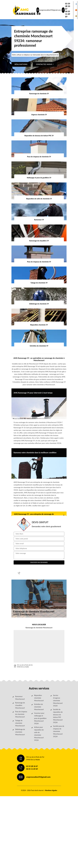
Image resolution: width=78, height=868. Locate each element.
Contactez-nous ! (45, 64)
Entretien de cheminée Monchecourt (39, 707)
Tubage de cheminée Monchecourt (20, 723)
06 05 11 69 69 (68, 14)
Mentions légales (51, 790)
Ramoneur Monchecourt (20, 698)
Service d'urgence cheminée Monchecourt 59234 (58, 701)
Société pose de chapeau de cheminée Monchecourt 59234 (59, 731)
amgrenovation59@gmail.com (50, 10)
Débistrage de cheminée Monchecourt (20, 732)
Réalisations (21, 64)
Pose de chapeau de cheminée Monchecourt (21, 714)
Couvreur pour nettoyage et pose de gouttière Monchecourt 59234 (40, 718)
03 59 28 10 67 (68, 6)
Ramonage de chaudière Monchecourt (20, 705)
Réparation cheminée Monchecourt (39, 698)
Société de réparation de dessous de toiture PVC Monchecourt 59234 (58, 716)
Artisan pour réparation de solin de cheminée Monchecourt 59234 (39, 734)
